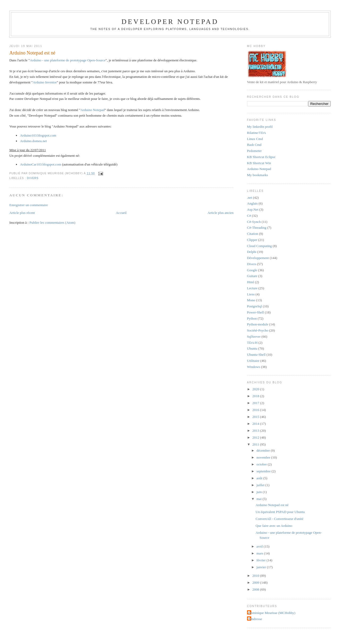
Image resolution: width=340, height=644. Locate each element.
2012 (256, 437)
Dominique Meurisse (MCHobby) (272, 613)
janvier (262, 567)
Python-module (258, 324)
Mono (251, 300)
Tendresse (255, 619)
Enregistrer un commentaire (29, 205)
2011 (256, 444)
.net (250, 198)
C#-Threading (257, 228)
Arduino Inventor (45, 82)
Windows (254, 367)
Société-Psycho (258, 330)
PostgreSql (254, 306)
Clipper (252, 240)
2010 (256, 576)
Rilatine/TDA (257, 133)
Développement (258, 258)
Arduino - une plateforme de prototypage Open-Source (68, 60)
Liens (251, 294)
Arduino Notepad (93, 110)
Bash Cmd (254, 145)
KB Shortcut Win (259, 163)
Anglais (252, 203)
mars (260, 553)
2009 (256, 582)
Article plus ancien (220, 213)
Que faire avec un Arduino (274, 526)
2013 (256, 431)
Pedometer (254, 151)
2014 (256, 424)
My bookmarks (258, 175)
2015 (256, 417)
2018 (256, 396)
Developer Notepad (170, 22)
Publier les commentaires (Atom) (52, 223)
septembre (264, 471)
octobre (262, 464)
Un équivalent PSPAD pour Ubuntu (280, 512)
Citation (253, 234)
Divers (33, 178)
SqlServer (254, 336)
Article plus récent (22, 213)
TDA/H (252, 343)
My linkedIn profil (260, 127)
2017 (256, 403)
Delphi (252, 252)
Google (252, 270)
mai (260, 499)
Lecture (252, 288)
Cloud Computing (260, 246)
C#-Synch (254, 222)
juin (260, 492)
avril (260, 546)
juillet (261, 485)
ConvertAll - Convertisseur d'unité (279, 519)
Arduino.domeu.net (33, 141)
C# (249, 216)
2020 (256, 389)
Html (251, 282)
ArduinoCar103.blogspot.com (41, 164)
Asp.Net (253, 209)
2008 (256, 589)
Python (252, 318)
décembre (264, 450)
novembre (264, 457)
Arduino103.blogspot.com (38, 135)
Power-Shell (256, 312)
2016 (256, 410)
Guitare (252, 276)
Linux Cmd (255, 139)
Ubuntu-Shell (256, 355)
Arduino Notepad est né (32, 53)
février (262, 560)
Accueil (121, 213)
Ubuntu (252, 348)
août (260, 478)
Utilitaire (253, 361)
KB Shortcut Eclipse (261, 157)
